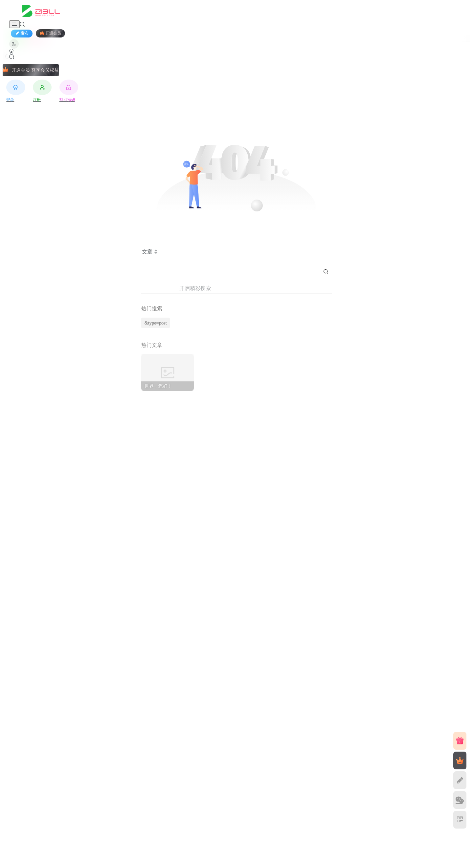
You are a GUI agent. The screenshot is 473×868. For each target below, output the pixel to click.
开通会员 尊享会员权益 (31, 70)
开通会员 (50, 33)
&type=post (156, 323)
